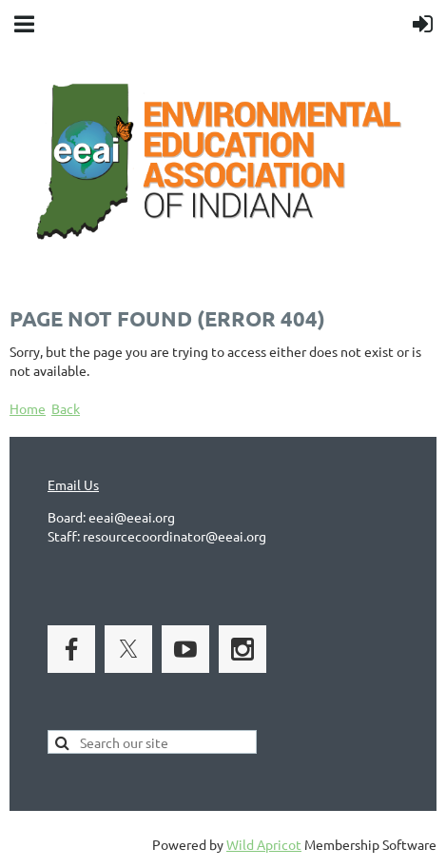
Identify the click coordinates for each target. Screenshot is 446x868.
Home (28, 408)
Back (66, 408)
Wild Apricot (264, 844)
